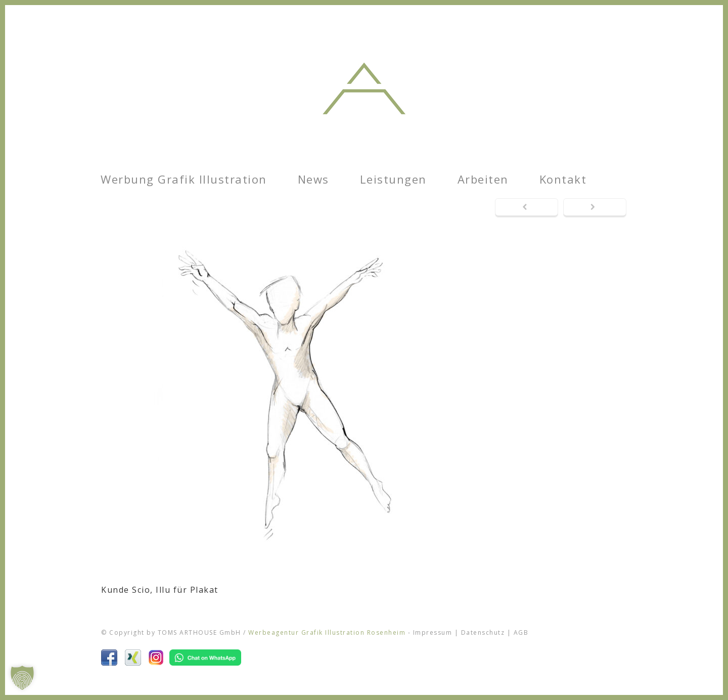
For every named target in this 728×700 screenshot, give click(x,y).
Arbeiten (483, 179)
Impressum (433, 632)
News (313, 179)
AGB (521, 632)
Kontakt (563, 179)
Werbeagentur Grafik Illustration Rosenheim (327, 632)
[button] (22, 678)
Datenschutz (483, 632)
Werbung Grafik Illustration (184, 179)
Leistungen (393, 179)
